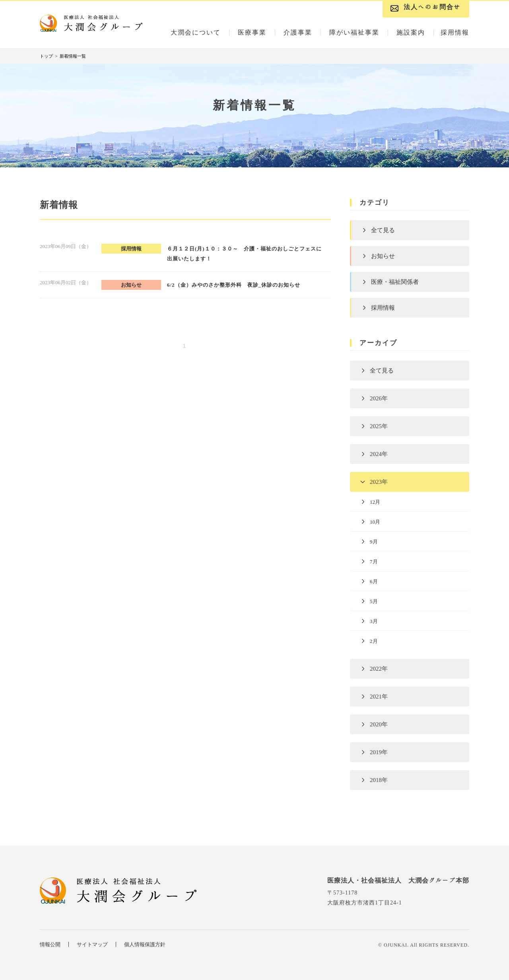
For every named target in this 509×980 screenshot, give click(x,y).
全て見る (383, 230)
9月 (374, 542)
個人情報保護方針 (145, 944)
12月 (375, 502)
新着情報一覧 (73, 56)
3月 (374, 621)
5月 (374, 601)
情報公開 (50, 944)
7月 (374, 562)
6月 (374, 581)
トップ (46, 56)
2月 (374, 641)
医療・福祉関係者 (395, 282)
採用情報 (383, 308)
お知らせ (383, 256)
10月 (375, 522)
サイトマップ (92, 944)
